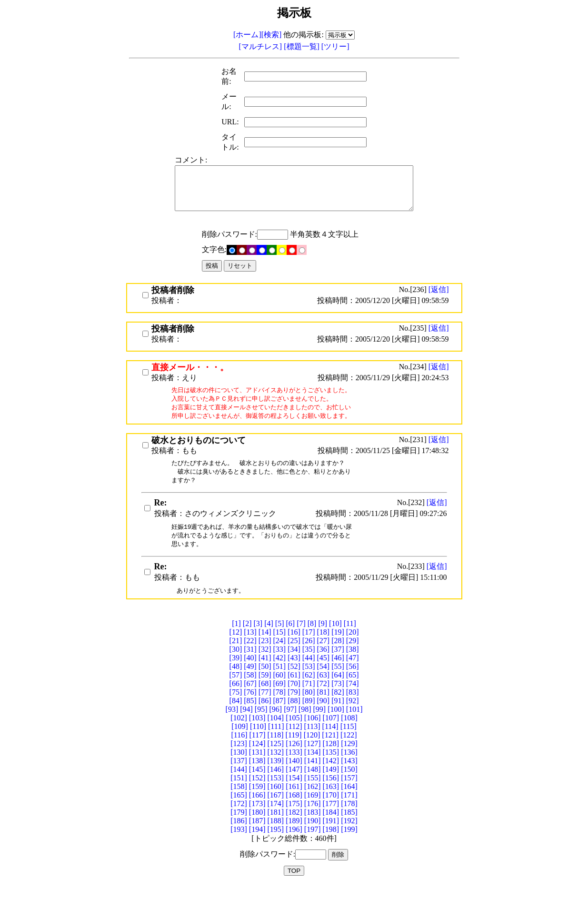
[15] (280, 646)
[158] (239, 800)
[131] (257, 766)
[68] (265, 697)
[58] (250, 689)
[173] (257, 817)
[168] (294, 809)
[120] (312, 749)
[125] (276, 757)
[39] (236, 672)
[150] (349, 783)
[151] (239, 792)
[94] (246, 723)
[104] (276, 732)
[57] (236, 689)
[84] (236, 714)
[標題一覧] (303, 46)
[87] (280, 714)
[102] (239, 732)
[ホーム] (247, 35)
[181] (276, 826)
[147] (294, 783)
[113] (312, 740)
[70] (294, 697)
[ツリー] (335, 46)
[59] (265, 689)
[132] (276, 766)
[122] (349, 749)
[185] (349, 826)
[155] (313, 792)
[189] (294, 834)
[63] (323, 689)
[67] (250, 697)
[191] (331, 834)
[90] (323, 714)
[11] (350, 637)
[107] (331, 732)
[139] (276, 774)
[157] (349, 792)
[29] (353, 654)
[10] (335, 637)
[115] (349, 740)
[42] (280, 672)
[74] (353, 697)
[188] (276, 834)
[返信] (439, 298)
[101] (354, 723)
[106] (313, 732)
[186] (239, 834)
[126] (294, 757)
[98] (305, 723)
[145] (257, 783)
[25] (294, 654)
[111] (276, 740)
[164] (349, 800)
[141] (313, 774)
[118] (276, 749)
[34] (294, 663)
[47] (353, 672)
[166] (257, 809)
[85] (250, 714)
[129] (349, 757)
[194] (257, 843)
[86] (265, 714)
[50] (265, 680)
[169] (313, 809)
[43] (294, 672)
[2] (247, 637)
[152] (257, 792)
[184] (331, 826)
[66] (236, 697)
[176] (313, 817)
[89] (309, 714)
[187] (257, 834)
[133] (294, 766)
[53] (309, 680)
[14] (265, 646)
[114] (330, 740)
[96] (276, 723)
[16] (294, 646)
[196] (294, 843)
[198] (331, 843)
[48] (236, 680)
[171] (349, 809)
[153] (276, 792)
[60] (280, 689)
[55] (338, 680)
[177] (331, 817)
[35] (309, 663)
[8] (312, 637)
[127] (313, 757)
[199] (349, 843)
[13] (250, 646)
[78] (280, 706)
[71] (309, 697)
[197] (313, 843)
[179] (239, 826)
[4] (269, 637)
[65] (353, 689)
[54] (323, 680)
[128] (331, 757)
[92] (353, 714)
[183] (313, 826)
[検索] (272, 35)
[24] (280, 654)
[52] (294, 680)
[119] (294, 749)
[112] (294, 740)
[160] (276, 800)
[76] (250, 706)
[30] (236, 663)
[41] (265, 672)
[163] (331, 800)
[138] (257, 774)
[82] (338, 706)
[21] (236, 654)
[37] (338, 663)
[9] (323, 637)
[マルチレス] (262, 46)
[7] (301, 637)
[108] (349, 732)
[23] (265, 654)
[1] (236, 637)
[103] (257, 732)
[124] (257, 757)
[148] (313, 783)
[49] (250, 680)
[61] (294, 689)
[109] (240, 740)
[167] (276, 809)
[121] (330, 749)
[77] (265, 706)
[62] (309, 689)
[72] (323, 697)
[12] (236, 646)
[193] (239, 843)
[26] (309, 654)
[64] (338, 689)
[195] (276, 843)
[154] (294, 792)
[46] (338, 672)
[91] (338, 714)
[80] (309, 706)
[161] (294, 800)
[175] (294, 817)
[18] (323, 646)
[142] (331, 774)
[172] (239, 817)
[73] (338, 697)
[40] (250, 672)
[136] (349, 766)
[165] (239, 809)
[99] (319, 723)
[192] (349, 834)
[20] (353, 646)
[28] (338, 654)
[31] (250, 663)
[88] (294, 714)
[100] (336, 723)
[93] (232, 723)
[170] (331, 809)
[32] (265, 663)
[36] (323, 663)
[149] (331, 783)
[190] (313, 834)
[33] (280, 663)
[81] (323, 706)
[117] (257, 749)
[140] (294, 774)
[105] (294, 732)
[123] (239, 757)
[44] (309, 672)
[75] (236, 706)
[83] (353, 706)
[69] (280, 697)
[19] (338, 646)
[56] (353, 680)
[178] (349, 817)
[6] (290, 637)
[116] (239, 749)
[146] (276, 783)
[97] (290, 723)
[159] (257, 800)
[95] (261, 723)
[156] (331, 792)
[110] (258, 740)
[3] (258, 637)
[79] (294, 706)
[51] (280, 680)
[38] (353, 663)
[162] (313, 800)
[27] (323, 654)
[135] (331, 766)
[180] (257, 826)
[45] (323, 672)
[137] (239, 774)
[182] (294, 826)
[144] (239, 783)
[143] (349, 774)
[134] (313, 766)
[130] (239, 766)
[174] (276, 817)
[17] (309, 646)
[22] (250, 654)
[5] (280, 637)
